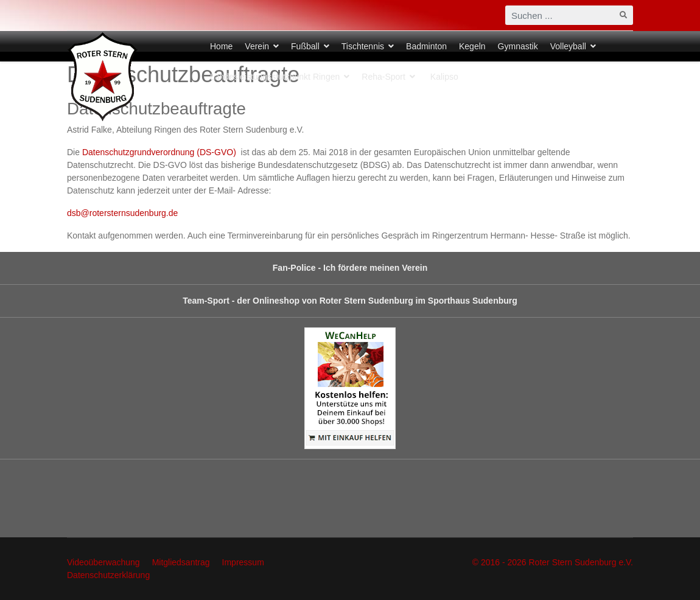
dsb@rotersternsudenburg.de (122, 213)
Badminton (426, 46)
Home (221, 46)
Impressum (243, 562)
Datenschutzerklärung (108, 575)
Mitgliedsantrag (181, 562)
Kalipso (444, 77)
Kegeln (472, 46)
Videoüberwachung (103, 562)
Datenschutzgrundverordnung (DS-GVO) (160, 152)
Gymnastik (518, 46)
